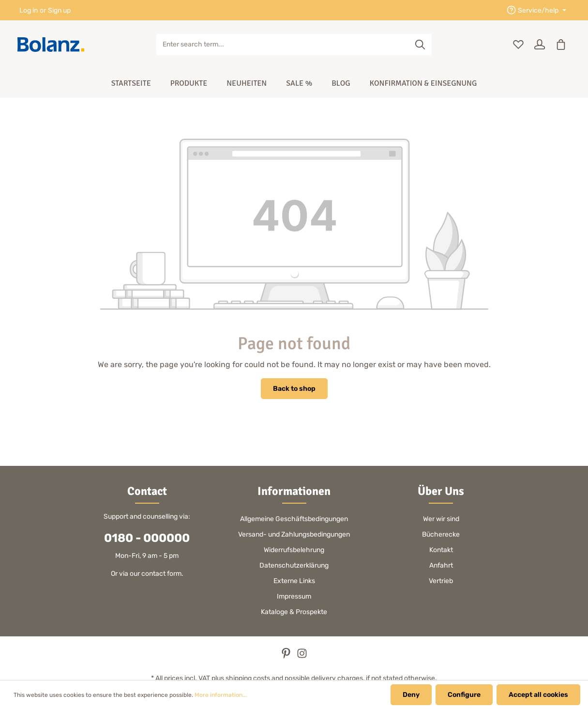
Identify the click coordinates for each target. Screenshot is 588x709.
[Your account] (540, 45)
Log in (29, 10)
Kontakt (441, 550)
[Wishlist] (518, 45)
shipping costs (248, 678)
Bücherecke (441, 534)
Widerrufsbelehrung (294, 550)
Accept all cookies (538, 695)
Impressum (294, 596)
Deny (411, 695)
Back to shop (294, 389)
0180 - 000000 (147, 538)
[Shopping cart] (561, 45)
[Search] (420, 45)
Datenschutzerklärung (294, 565)
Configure (464, 695)
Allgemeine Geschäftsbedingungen (294, 519)
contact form (161, 574)
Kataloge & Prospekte (294, 612)
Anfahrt (441, 565)
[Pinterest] (287, 656)
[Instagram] (302, 656)
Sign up (59, 10)
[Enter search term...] (283, 45)
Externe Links (294, 581)
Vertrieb (441, 581)
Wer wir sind (441, 519)
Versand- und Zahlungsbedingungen (294, 534)
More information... (221, 695)
